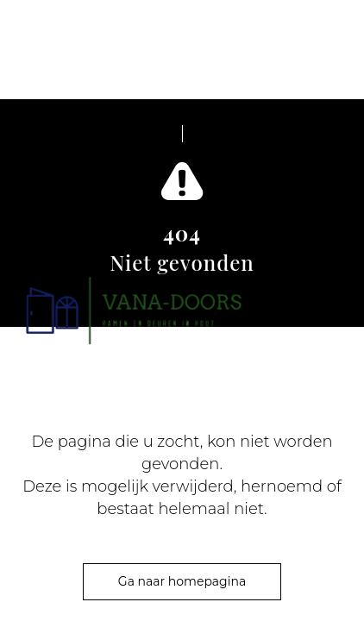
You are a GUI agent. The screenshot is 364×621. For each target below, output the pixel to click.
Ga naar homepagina (182, 581)
